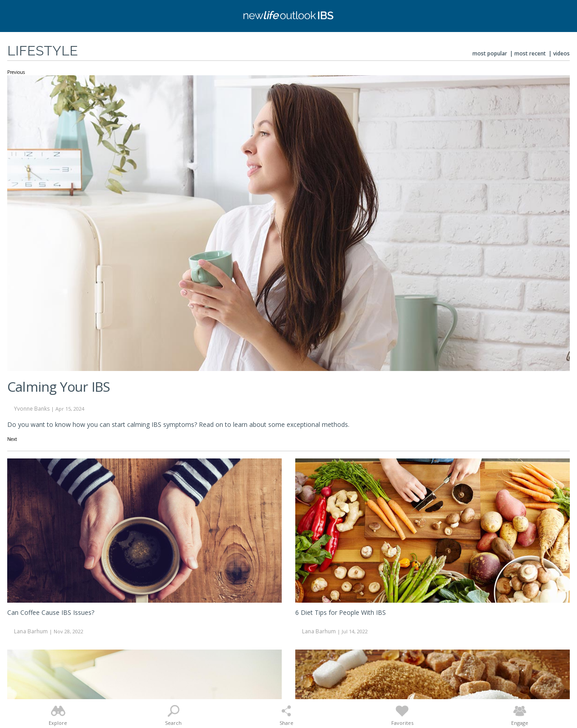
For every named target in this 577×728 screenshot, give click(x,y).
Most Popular (490, 53)
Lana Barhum (31, 631)
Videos (561, 53)
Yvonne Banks (32, 409)
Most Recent (530, 53)
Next (12, 440)
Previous (16, 73)
